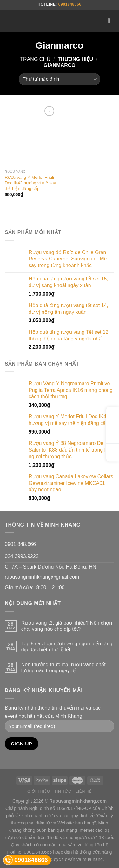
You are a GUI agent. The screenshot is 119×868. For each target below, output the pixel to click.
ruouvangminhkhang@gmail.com (42, 577)
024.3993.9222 (22, 556)
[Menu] (9, 20)
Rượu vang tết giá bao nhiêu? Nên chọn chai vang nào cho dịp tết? (67, 626)
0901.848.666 (20, 544)
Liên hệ (84, 791)
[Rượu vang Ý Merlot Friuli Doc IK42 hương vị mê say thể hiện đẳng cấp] (31, 135)
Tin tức (63, 791)
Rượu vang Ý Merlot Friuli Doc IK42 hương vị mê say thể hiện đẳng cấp (30, 183)
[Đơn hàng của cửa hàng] (60, 79)
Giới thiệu (39, 791)
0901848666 (70, 4)
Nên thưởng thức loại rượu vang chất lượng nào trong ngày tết (63, 668)
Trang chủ (35, 59)
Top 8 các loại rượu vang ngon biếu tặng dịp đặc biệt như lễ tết (67, 647)
